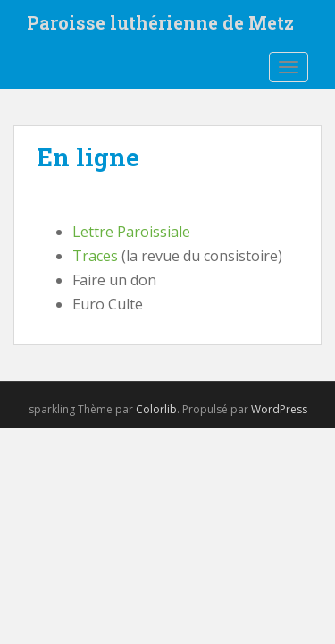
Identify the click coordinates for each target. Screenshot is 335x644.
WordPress (279, 409)
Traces (95, 256)
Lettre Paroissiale (131, 232)
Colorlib (156, 409)
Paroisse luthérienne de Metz (160, 22)
